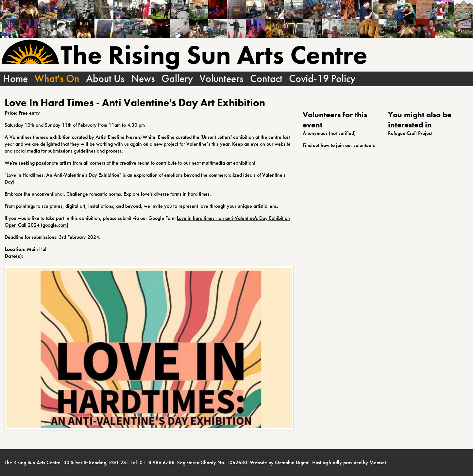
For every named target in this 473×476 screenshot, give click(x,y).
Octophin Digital (292, 462)
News (143, 79)
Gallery (177, 79)
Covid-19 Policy (322, 79)
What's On (57, 79)
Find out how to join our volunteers (339, 145)
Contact (266, 79)
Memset (378, 462)
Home (16, 79)
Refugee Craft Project (410, 133)
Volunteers (221, 79)
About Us (105, 79)
